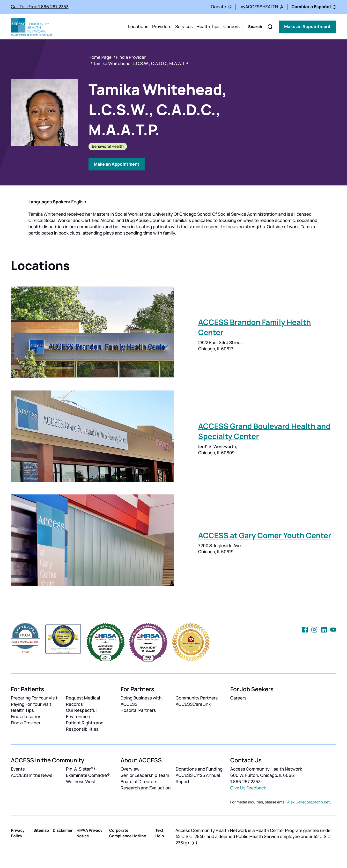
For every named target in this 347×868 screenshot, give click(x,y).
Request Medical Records (83, 701)
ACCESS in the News (32, 775)
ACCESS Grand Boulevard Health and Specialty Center (264, 431)
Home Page (100, 57)
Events (18, 769)
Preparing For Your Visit (34, 698)
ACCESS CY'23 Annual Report (198, 779)
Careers (232, 27)
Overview (130, 769)
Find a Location (26, 717)
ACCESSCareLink (193, 704)
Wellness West (81, 782)
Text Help (160, 833)
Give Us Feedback (248, 788)
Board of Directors (139, 782)
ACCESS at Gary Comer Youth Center (265, 535)
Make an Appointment (307, 27)
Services (184, 27)
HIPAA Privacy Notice (89, 833)
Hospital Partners (138, 710)
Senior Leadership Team (145, 775)
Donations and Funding (199, 769)
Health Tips (208, 27)
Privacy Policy (18, 833)
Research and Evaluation (146, 788)
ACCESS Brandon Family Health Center (255, 327)
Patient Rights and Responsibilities (85, 726)
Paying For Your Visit (31, 704)
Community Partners (197, 698)
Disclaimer (63, 830)
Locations (138, 27)
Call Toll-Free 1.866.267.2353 (40, 7)
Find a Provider (131, 57)
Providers (162, 27)
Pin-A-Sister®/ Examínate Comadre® (88, 772)
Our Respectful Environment (81, 714)
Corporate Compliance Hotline (128, 833)
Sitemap (41, 830)
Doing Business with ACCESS (141, 701)
